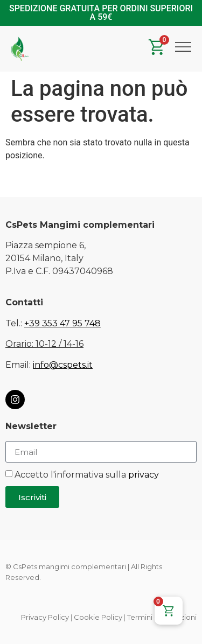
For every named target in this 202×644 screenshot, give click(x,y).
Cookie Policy (98, 617)
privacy (144, 475)
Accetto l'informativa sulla (87, 475)
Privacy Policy (45, 617)
